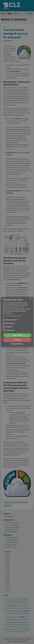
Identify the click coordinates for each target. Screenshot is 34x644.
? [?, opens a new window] (12, 313)
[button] (17, 316)
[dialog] (17, 322)
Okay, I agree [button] (17, 335)
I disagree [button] (17, 340)
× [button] (30, 299)
